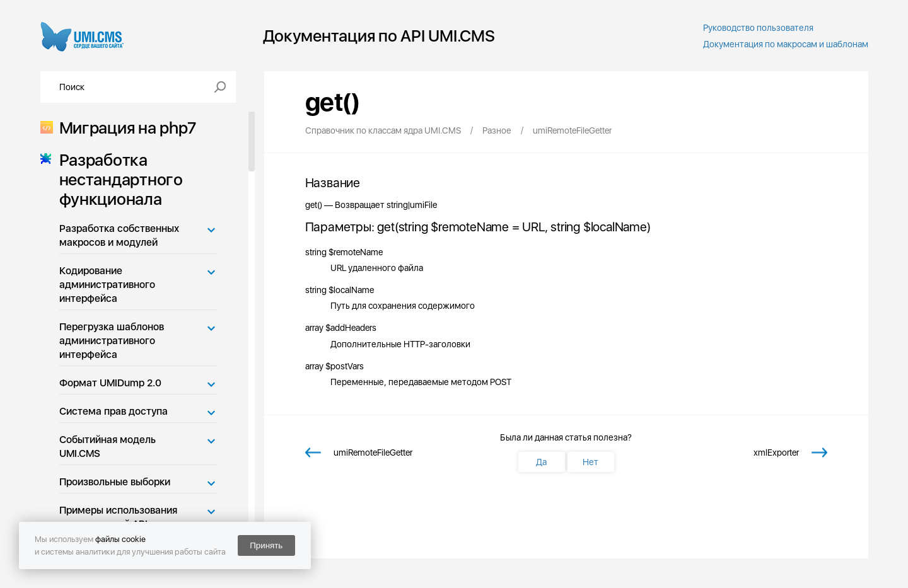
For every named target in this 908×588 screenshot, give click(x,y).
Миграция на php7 (124, 128)
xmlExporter (776, 453)
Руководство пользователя (758, 28)
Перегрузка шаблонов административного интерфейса (112, 341)
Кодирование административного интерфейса (107, 285)
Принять (266, 545)
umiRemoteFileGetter (373, 453)
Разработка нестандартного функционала (117, 179)
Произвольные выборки (115, 482)
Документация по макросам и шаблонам (786, 44)
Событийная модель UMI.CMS (108, 447)
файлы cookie (120, 539)
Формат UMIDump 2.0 (110, 383)
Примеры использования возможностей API (118, 517)
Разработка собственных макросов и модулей (119, 235)
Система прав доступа (113, 411)
